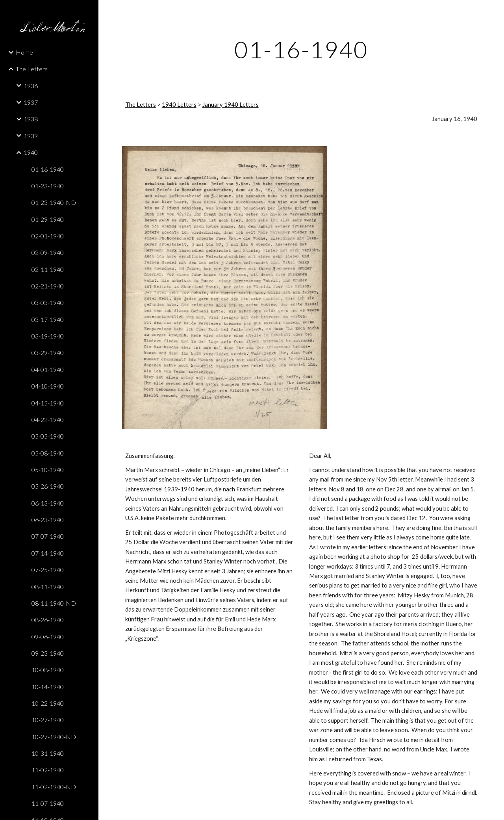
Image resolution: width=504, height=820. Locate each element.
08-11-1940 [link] (48, 587)
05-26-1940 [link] (48, 486)
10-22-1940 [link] (48, 703)
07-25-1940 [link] (48, 570)
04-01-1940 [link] (48, 369)
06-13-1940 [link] (48, 503)
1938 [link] (31, 119)
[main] (301, 49)
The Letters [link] (32, 69)
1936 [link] (31, 86)
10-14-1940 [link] (48, 687)
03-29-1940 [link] (48, 352)
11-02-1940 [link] (48, 770)
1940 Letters (179, 105)
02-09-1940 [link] (48, 252)
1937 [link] (31, 102)
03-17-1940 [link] (48, 319)
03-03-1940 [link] (48, 302)
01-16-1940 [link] (48, 169)
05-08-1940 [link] (48, 453)
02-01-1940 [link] (48, 236)
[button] (495, 11)
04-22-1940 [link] (48, 419)
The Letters (141, 105)
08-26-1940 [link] (48, 620)
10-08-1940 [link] (48, 670)
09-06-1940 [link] (48, 637)
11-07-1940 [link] (48, 803)
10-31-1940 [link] (48, 753)
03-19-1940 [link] (48, 336)
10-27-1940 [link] (48, 720)
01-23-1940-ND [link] (54, 202)
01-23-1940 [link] (48, 186)
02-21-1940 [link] (48, 286)
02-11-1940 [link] (48, 269)
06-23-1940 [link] (48, 520)
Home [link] (24, 52)
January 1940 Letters (231, 105)
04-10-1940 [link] (48, 386)
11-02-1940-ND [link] (54, 787)
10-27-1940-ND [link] (54, 737)
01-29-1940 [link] (48, 219)
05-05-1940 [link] (48, 436)
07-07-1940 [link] (48, 536)
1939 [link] (31, 136)
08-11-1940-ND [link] (54, 603)
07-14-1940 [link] (48, 553)
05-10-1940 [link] (48, 470)
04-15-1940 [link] (48, 403)
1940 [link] (31, 152)
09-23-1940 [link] (48, 653)
